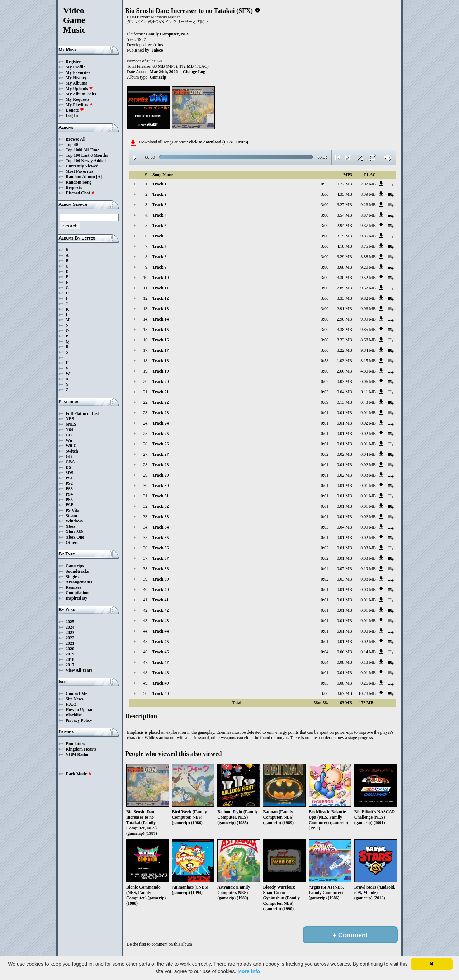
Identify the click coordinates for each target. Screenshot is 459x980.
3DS (69, 473)
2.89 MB (344, 288)
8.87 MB (368, 215)
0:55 (325, 184)
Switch (72, 451)
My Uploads (79, 89)
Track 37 (160, 558)
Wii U (71, 446)
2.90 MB (344, 319)
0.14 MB (368, 652)
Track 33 (160, 517)
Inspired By (76, 598)
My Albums (76, 83)
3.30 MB (344, 278)
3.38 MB (344, 330)
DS (68, 467)
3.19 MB (344, 236)
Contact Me (76, 693)
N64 (69, 430)
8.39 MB (368, 194)
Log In (72, 115)
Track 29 (160, 475)
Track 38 (160, 569)
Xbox (70, 526)
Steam (71, 516)
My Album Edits (81, 94)
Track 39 (160, 579)
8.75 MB (368, 246)
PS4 (69, 494)
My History (76, 78)
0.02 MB (368, 423)
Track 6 (159, 236)
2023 (70, 633)
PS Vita (72, 510)
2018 (70, 659)
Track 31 (160, 496)
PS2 (69, 483)
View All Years (79, 670)
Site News (75, 699)
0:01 (325, 413)
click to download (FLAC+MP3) (219, 142)
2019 (70, 654)
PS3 (69, 489)
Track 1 (159, 184)
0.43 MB (368, 402)
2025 (70, 622)
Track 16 (160, 340)
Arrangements (79, 582)
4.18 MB (344, 246)
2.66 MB (344, 371)
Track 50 (160, 693)
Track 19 (160, 371)
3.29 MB (344, 257)
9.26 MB (368, 205)
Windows (74, 521)
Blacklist (74, 715)
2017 (70, 665)
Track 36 (160, 548)
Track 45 (160, 642)
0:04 (325, 569)
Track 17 (160, 350)
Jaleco (157, 50)
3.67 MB (344, 693)
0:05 (325, 683)
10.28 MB (367, 693)
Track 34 (160, 527)
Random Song (79, 182)
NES (70, 419)
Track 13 (160, 309)
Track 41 (160, 600)
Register (73, 62)
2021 (70, 643)
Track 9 (159, 267)
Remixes (73, 587)
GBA (70, 462)
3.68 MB (344, 267)
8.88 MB (368, 257)
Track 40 (160, 590)
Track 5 (159, 226)
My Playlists (79, 105)
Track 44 (160, 631)
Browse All (75, 139)
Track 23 (160, 413)
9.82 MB (368, 298)
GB (69, 456)
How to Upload (79, 710)
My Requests (77, 99)
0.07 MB (344, 569)
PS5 (69, 500)
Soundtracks (77, 571)
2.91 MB (344, 309)
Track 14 (160, 319)
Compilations (78, 593)
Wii (69, 440)
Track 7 (159, 246)
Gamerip (158, 77)
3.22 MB (344, 350)
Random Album (80, 177)
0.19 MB (368, 569)
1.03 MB (344, 361)
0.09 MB (368, 527)
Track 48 (160, 673)
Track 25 (160, 434)
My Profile (75, 67)
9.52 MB (368, 278)
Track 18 (160, 361)
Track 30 (160, 486)
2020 (70, 649)
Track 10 (160, 278)
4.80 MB (368, 371)
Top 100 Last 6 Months (87, 155)
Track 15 (160, 330)
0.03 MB (344, 382)
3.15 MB (368, 361)
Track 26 (160, 444)
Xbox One (75, 537)
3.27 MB (344, 205)
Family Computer (162, 34)
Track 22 (160, 402)
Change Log (194, 72)
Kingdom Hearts (81, 749)
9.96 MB (368, 309)
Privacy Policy (79, 720)
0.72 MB (344, 184)
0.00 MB (368, 590)
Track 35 (160, 538)
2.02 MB (368, 184)
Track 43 (160, 621)
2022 (70, 638)
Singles (72, 577)
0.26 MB (368, 683)
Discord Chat (80, 193)
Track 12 (160, 298)
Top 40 (72, 145)
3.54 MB (344, 215)
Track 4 (159, 215)
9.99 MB (368, 319)
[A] (99, 177)
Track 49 (160, 683)
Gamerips (75, 566)
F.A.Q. (72, 704)
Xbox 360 (74, 532)
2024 (70, 627)
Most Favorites (79, 171)
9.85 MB (368, 236)
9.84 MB (368, 350)
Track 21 (160, 392)
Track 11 (160, 288)
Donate (75, 110)
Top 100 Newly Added (86, 161)
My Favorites (78, 72)
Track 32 (160, 506)
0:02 (325, 382)
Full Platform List (82, 413)
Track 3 (159, 205)
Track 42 (160, 610)
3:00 (325, 194)
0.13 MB (344, 402)
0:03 (325, 392)
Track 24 (160, 423)
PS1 (69, 478)
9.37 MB (368, 226)
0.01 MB (344, 413)
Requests (74, 188)
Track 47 (160, 662)
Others (72, 543)
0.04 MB (344, 392)
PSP (69, 505)
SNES (71, 424)
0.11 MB (368, 392)
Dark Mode (79, 774)
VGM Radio (77, 754)
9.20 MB (368, 267)
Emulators (75, 744)
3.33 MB (344, 298)
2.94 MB (344, 226)
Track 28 (160, 465)
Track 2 (159, 194)
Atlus (158, 45)
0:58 (325, 361)
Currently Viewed (82, 166)
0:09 (325, 402)
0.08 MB (368, 579)
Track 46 (160, 652)
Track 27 (160, 454)
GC (69, 435)
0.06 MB (368, 382)
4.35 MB (344, 194)
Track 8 (159, 257)
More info (249, 971)
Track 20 (160, 382)
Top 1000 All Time (82, 150)
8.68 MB (368, 340)
